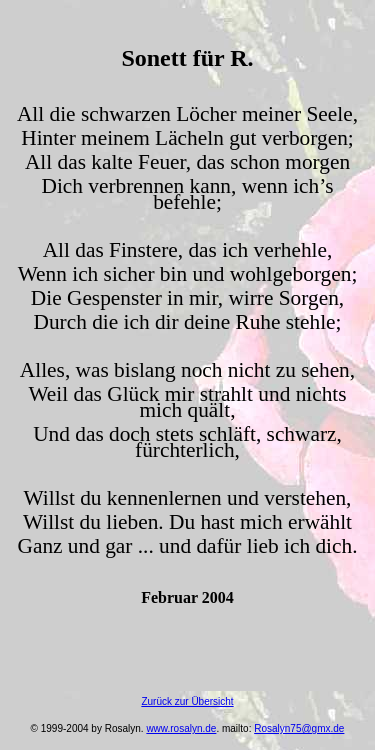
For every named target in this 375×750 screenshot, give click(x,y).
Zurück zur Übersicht (187, 701)
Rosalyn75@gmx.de (299, 728)
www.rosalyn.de (181, 728)
